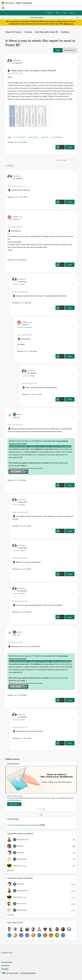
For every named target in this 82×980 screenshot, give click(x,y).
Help (65, 13)
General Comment (19, 137)
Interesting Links (33, 137)
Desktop (65, 32)
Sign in (58, 13)
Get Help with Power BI (47, 32)
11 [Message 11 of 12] (29, 394)
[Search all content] (54, 17)
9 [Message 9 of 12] (19, 303)
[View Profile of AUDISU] (16, 217)
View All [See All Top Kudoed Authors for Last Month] (11, 915)
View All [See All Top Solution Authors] (11, 870)
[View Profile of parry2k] (19, 414)
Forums (28, 32)
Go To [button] (72, 13)
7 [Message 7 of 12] (19, 526)
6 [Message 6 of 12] (19, 569)
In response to (19, 284)
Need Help (45, 137)
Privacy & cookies (7, 962)
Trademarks (5, 969)
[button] (58, 50)
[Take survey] (14, 804)
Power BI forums (13, 32)
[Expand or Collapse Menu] (3, 8)
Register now (68, 24)
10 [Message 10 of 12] (24, 351)
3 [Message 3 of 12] (19, 738)
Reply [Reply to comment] (70, 202)
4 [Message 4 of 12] (14, 480)
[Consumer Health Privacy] (28, 973)
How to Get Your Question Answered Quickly (24, 825)
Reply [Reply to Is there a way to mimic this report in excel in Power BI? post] (70, 147)
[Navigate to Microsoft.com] (7, 3)
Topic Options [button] (69, 50)
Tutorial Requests (57, 137)
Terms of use (5, 965)
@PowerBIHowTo (26, 441)
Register (50, 13)
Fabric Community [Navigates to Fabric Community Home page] (24, 3)
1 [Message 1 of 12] (14, 142)
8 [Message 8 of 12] (14, 260)
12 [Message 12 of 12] (14, 197)
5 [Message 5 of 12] (19, 612)
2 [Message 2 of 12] (14, 695)
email (19, 468)
